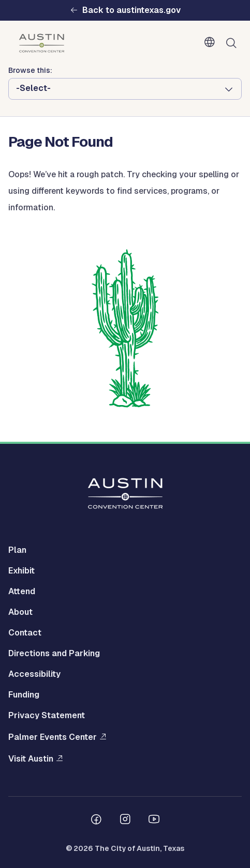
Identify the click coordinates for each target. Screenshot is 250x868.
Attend (22, 591)
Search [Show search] (233, 43)
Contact (25, 633)
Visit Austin (31, 759)
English (212, 42)
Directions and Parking (54, 653)
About (20, 612)
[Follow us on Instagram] (125, 820)
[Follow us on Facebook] (96, 820)
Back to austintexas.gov (131, 10)
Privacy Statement (47, 715)
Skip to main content (41, 0)
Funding (24, 695)
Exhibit (21, 571)
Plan (17, 550)
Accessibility (34, 674)
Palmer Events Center (53, 737)
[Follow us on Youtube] (154, 820)
